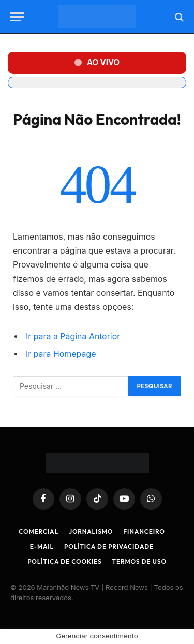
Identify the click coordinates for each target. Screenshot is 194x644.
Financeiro (144, 532)
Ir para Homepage (61, 354)
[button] (97, 63)
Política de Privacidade (109, 547)
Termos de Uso (139, 562)
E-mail (42, 547)
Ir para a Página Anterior (73, 336)
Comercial (39, 532)
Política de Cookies (64, 562)
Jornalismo (91, 532)
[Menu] (17, 17)
